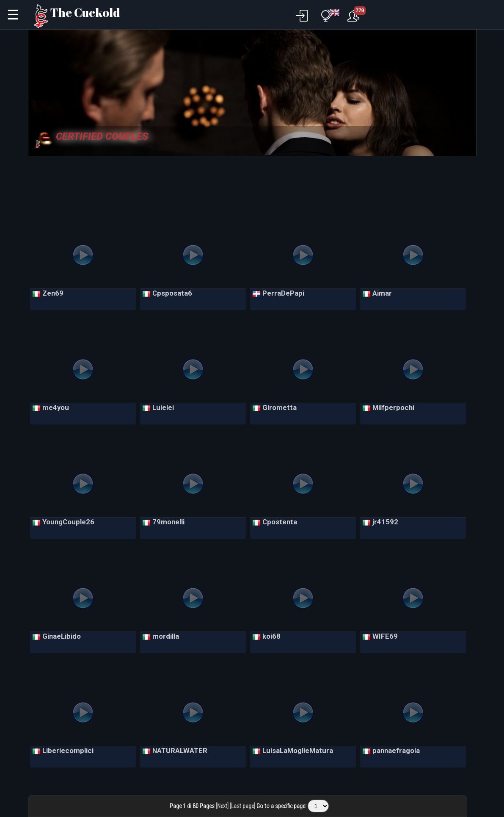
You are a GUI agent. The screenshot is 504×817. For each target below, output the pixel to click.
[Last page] (242, 806)
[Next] (222, 806)
